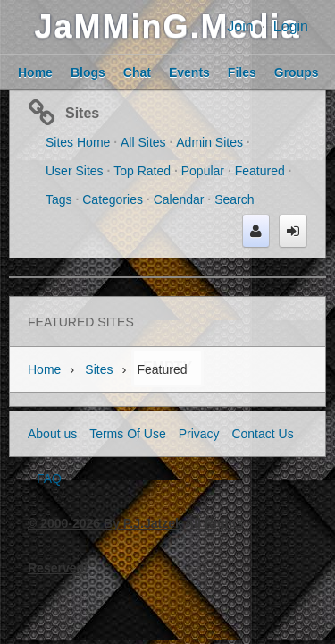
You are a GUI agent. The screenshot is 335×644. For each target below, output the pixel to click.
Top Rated (142, 171)
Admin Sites (209, 142)
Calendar (179, 199)
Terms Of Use (128, 434)
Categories (113, 199)
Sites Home (78, 142)
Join (240, 26)
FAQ (49, 479)
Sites (82, 113)
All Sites (143, 142)
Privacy (199, 434)
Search (234, 199)
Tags (59, 199)
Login (291, 26)
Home (44, 369)
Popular (203, 171)
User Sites (75, 171)
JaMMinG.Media (167, 26)
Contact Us (262, 434)
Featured (260, 171)
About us (52, 434)
